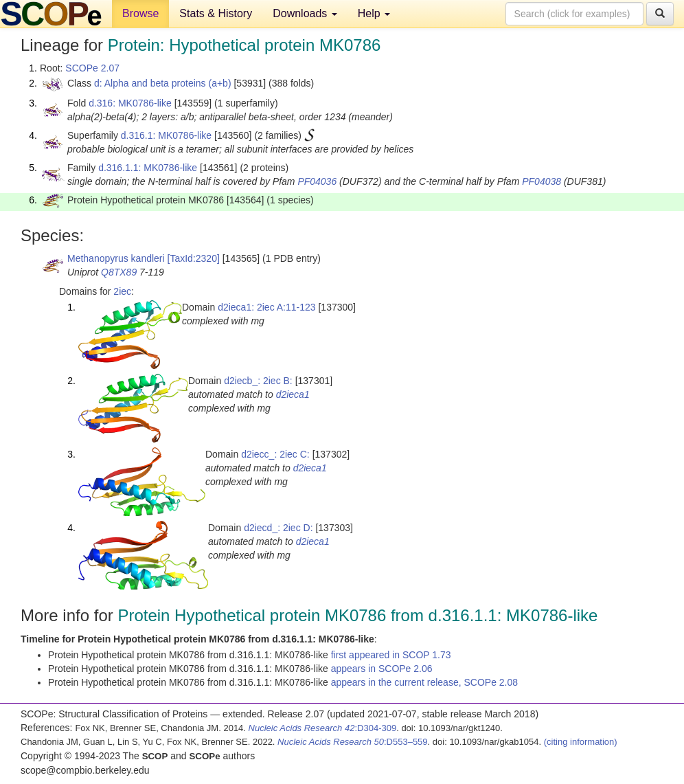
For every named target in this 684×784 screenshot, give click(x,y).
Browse (140, 13)
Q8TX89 (119, 272)
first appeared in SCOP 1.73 (391, 655)
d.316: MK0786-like (130, 103)
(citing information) (581, 742)
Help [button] (374, 13)
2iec (122, 291)
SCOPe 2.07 (92, 68)
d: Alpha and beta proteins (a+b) (163, 83)
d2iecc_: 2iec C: (275, 454)
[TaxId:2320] (194, 258)
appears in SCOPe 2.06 (382, 669)
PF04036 (317, 181)
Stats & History (216, 13)
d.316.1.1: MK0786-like (148, 168)
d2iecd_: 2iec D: (278, 528)
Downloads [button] (305, 13)
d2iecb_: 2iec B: (258, 381)
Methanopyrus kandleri (116, 258)
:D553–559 (353, 742)
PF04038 (541, 181)
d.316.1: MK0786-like (166, 135)
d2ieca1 (293, 394)
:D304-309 (323, 728)
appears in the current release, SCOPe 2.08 (424, 682)
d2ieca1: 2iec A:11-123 (266, 307)
